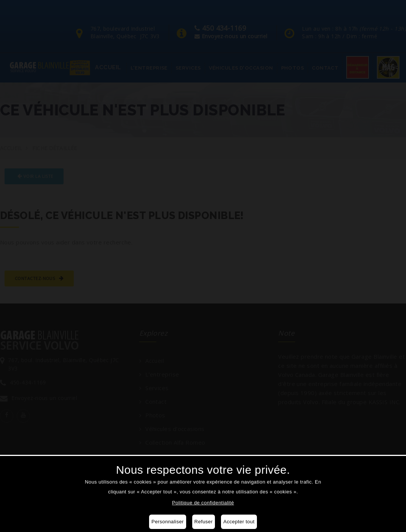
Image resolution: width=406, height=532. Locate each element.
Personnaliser (167, 522)
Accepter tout (239, 522)
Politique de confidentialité (203, 503)
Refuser (204, 522)
